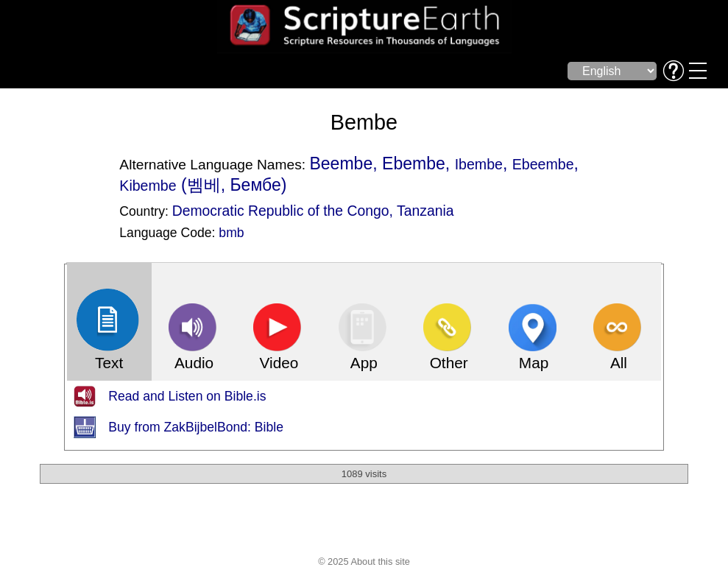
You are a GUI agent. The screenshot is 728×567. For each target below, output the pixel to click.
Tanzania (425, 211)
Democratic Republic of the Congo (281, 211)
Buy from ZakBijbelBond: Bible (196, 427)
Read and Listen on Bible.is (187, 396)
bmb (231, 233)
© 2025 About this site (364, 561)
